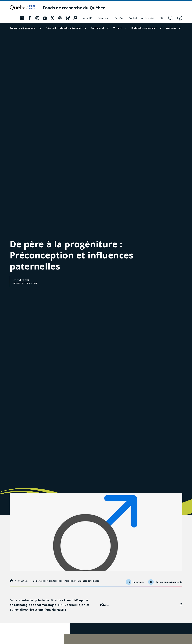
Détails (141, 605)
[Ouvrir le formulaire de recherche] (171, 18)
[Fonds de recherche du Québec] (74, 8)
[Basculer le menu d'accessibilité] (180, 18)
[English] (161, 18)
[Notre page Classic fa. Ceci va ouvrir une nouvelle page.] (22, 18)
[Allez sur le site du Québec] (22, 8)
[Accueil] (12, 581)
